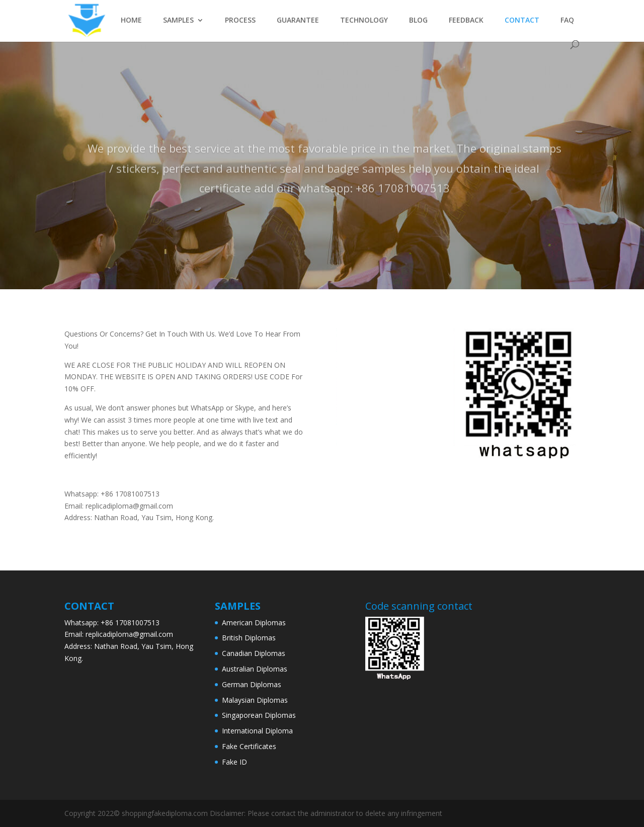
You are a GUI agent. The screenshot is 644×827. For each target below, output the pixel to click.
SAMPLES (178, 21)
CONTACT (522, 21)
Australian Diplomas (255, 669)
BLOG (418, 21)
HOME (131, 21)
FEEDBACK (466, 21)
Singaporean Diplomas (259, 715)
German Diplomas (252, 684)
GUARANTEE (298, 21)
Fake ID (234, 762)
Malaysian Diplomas (255, 700)
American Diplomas (254, 623)
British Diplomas (249, 638)
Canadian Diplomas (254, 653)
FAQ (567, 21)
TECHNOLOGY (364, 21)
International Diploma (257, 731)
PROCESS (240, 21)
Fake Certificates (249, 746)
